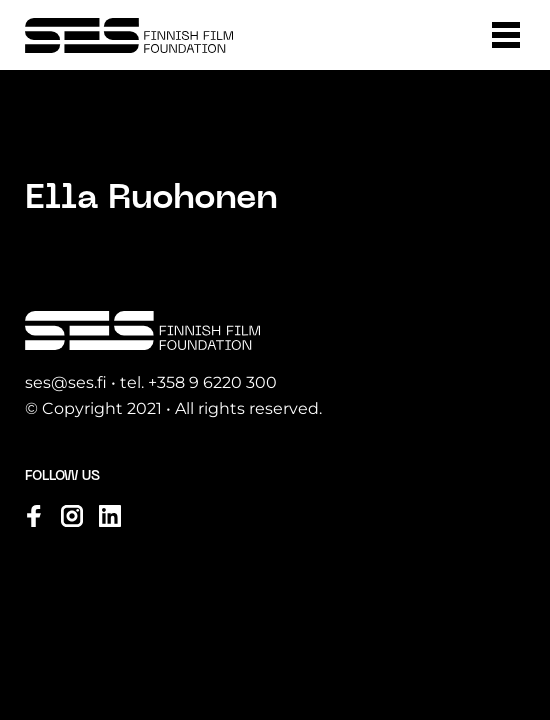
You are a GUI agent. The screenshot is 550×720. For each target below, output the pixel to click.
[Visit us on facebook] (34, 516)
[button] (506, 35)
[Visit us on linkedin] (110, 516)
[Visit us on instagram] (72, 516)
